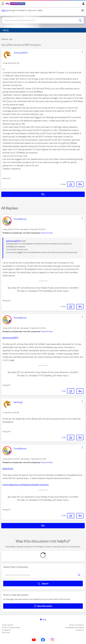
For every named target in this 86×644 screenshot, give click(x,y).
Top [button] (44, 620)
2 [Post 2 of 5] (7, 301)
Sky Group (6, 632)
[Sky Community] (16, 4)
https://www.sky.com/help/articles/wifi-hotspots (26, 485)
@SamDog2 (8, 469)
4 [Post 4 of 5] (7, 432)
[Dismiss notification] (83, 10)
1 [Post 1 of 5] (7, 178)
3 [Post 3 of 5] (7, 385)
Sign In (83, 4)
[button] (82, 52)
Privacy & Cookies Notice (11, 628)
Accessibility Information (75, 628)
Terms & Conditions (77, 625)
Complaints (6, 630)
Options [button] (5, 39)
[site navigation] (3, 4)
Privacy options (8, 625)
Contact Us (80, 630)
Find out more (47, 233)
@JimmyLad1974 (13, 241)
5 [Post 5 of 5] (7, 510)
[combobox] (39, 20)
